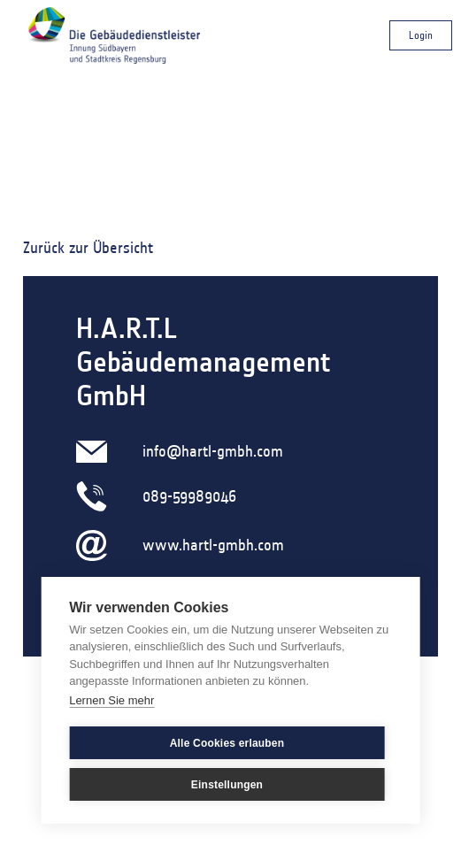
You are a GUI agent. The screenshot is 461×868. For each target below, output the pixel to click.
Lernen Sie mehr (111, 700)
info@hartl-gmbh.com (213, 451)
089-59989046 (189, 496)
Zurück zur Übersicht (88, 248)
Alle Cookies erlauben (227, 743)
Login (421, 35)
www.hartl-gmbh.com (213, 545)
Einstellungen (227, 785)
